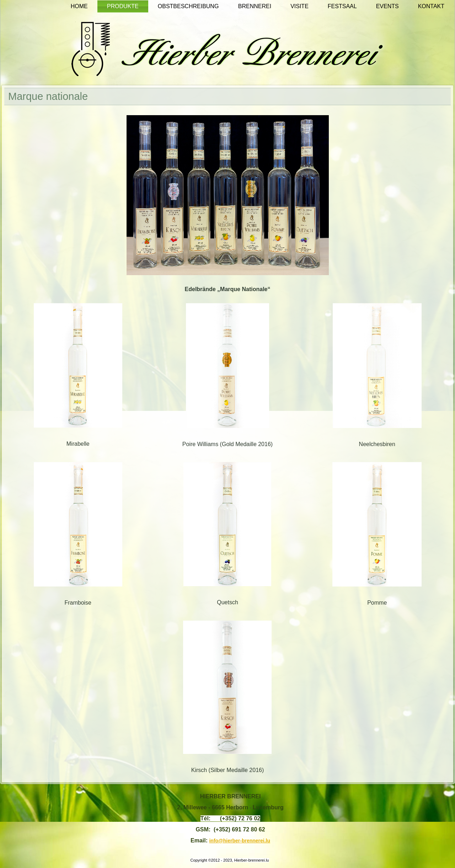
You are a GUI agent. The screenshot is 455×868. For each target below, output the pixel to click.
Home (79, 6)
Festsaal (342, 6)
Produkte (123, 6)
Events (387, 6)
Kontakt (431, 6)
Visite (299, 6)
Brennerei (255, 6)
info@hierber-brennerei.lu (240, 841)
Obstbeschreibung (188, 6)
